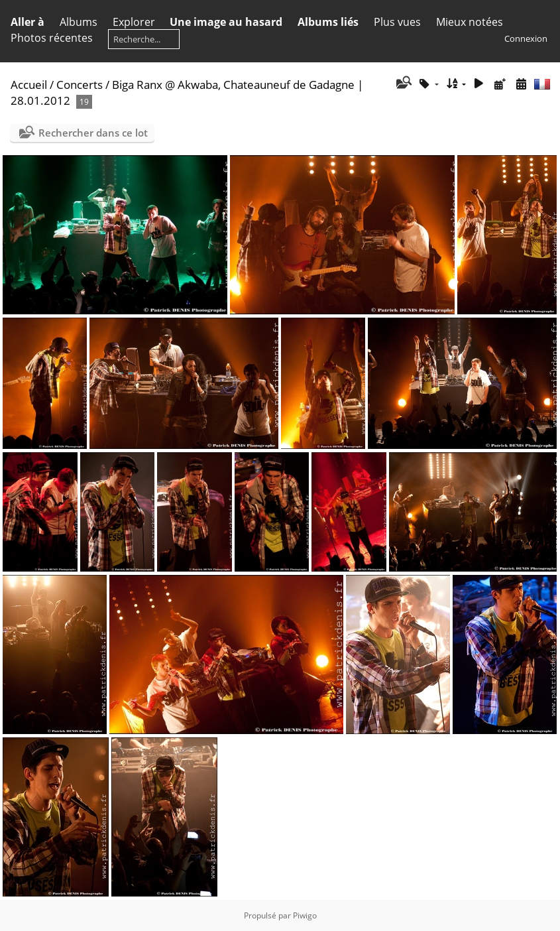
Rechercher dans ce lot (93, 133)
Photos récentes (52, 38)
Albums (79, 22)
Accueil (29, 85)
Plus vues (397, 22)
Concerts (80, 85)
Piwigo (305, 915)
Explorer (134, 22)
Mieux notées (470, 22)
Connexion (526, 38)
